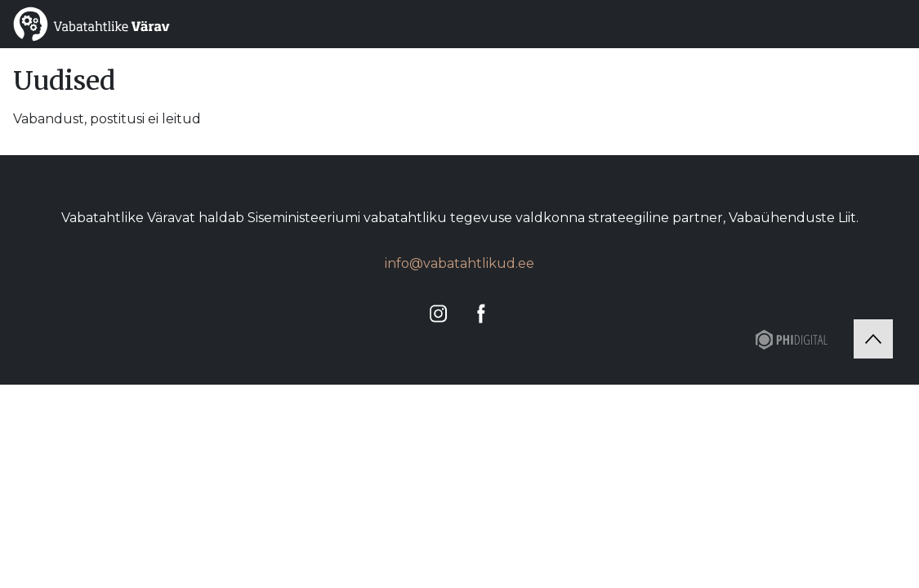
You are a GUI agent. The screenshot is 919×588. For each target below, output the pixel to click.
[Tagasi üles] (873, 339)
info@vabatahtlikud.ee (459, 263)
